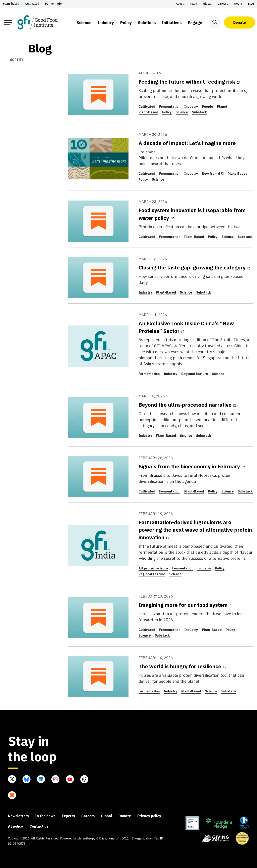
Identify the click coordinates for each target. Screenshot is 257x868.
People (208, 106)
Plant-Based (148, 112)
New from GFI (213, 174)
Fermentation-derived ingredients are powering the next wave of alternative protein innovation (195, 530)
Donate (240, 22)
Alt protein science (153, 568)
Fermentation (170, 106)
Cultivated (147, 106)
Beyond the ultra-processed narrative (187, 405)
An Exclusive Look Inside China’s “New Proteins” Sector (186, 327)
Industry (191, 106)
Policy (167, 112)
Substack (199, 112)
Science (182, 112)
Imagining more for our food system (185, 605)
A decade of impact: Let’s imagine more (187, 143)
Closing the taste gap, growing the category (194, 267)
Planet (222, 106)
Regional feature (195, 374)
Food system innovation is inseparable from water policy (192, 214)
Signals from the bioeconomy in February (192, 466)
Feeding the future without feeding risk (189, 82)
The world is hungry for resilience (182, 666)
